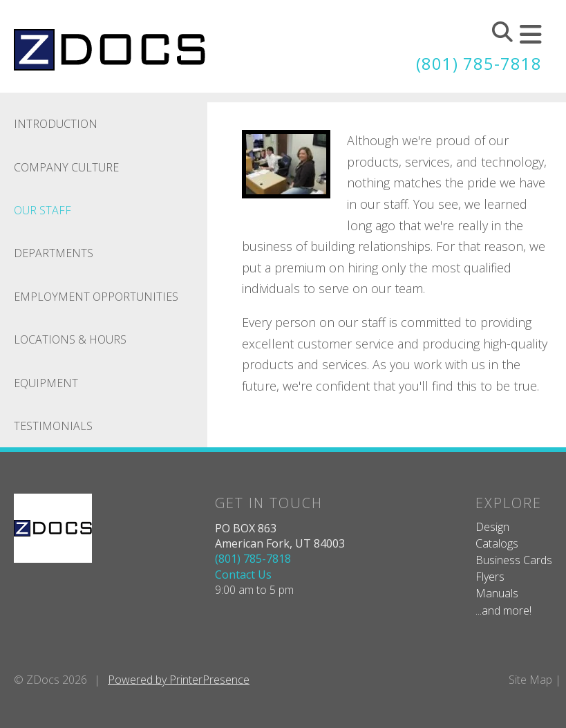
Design (492, 526)
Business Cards (514, 559)
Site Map (530, 679)
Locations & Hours (70, 339)
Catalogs (497, 543)
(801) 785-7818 (479, 63)
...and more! (503, 610)
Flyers (490, 576)
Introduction (56, 124)
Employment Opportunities (96, 296)
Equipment (46, 382)
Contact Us (243, 574)
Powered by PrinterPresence (179, 679)
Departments (54, 253)
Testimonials (53, 425)
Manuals (497, 593)
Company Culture (66, 167)
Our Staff (43, 209)
